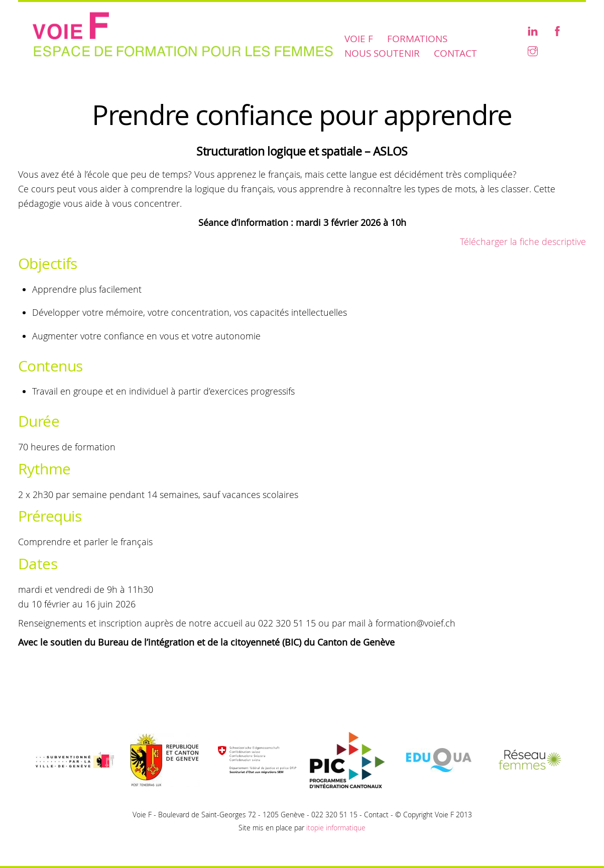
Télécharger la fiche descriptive (523, 242)
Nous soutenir (382, 53)
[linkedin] (533, 30)
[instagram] (533, 50)
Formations (417, 39)
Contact (455, 53)
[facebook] (557, 30)
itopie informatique (336, 828)
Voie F (359, 39)
